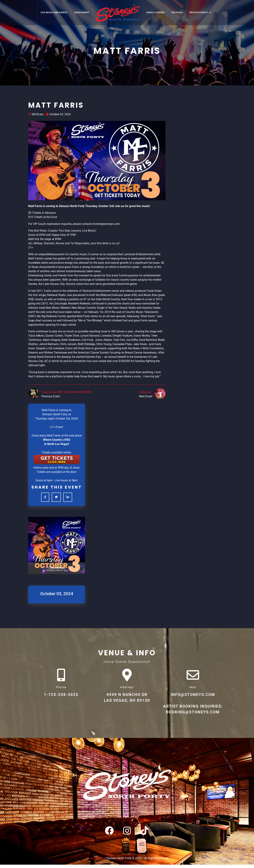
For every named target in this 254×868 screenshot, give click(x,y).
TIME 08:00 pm (57, 568)
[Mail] (193, 677)
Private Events (200, 12)
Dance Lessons (155, 12)
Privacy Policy (95, 862)
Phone (61, 690)
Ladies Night (82, 12)
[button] (200, 13)
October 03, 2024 (58, 114)
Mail (193, 690)
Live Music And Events (54, 12)
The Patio (177, 12)
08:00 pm (36, 114)
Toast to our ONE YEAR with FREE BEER (66, 392)
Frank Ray (145, 392)
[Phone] (61, 677)
